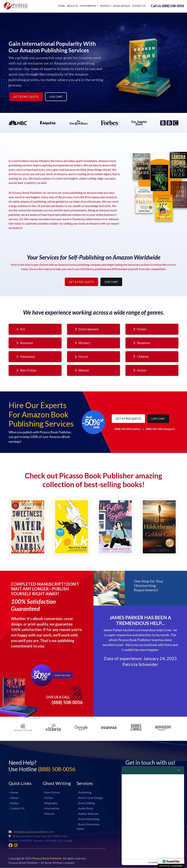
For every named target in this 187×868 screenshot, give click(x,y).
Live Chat (56, 97)
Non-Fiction (26, 370)
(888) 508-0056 (64, 696)
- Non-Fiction (51, 792)
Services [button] (105, 6)
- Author (14, 803)
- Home (13, 792)
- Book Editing (86, 803)
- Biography (50, 803)
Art (21, 329)
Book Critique (122, 6)
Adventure (26, 357)
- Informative (51, 808)
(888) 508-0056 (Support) (160, 429)
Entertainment (87, 329)
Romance (25, 343)
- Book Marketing (88, 819)
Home (62, 6)
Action (140, 370)
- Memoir (49, 813)
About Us (72, 6)
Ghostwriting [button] (88, 6)
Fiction (140, 329)
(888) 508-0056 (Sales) (128, 429)
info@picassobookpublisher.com (31, 832)
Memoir (82, 370)
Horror (82, 357)
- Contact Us (17, 808)
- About (13, 797)
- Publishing (84, 792)
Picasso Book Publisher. (47, 858)
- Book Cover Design (90, 797)
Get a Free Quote (26, 97)
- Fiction (48, 797)
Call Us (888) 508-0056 (167, 6)
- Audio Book (85, 808)
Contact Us (139, 6)
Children (141, 357)
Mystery (82, 343)
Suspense (141, 343)
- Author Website (88, 813)
